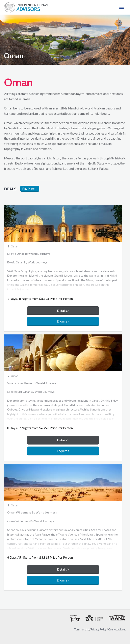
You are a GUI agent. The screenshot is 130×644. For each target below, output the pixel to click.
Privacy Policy (99, 629)
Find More (30, 189)
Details (63, 310)
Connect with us (117, 629)
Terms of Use (82, 629)
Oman (15, 247)
